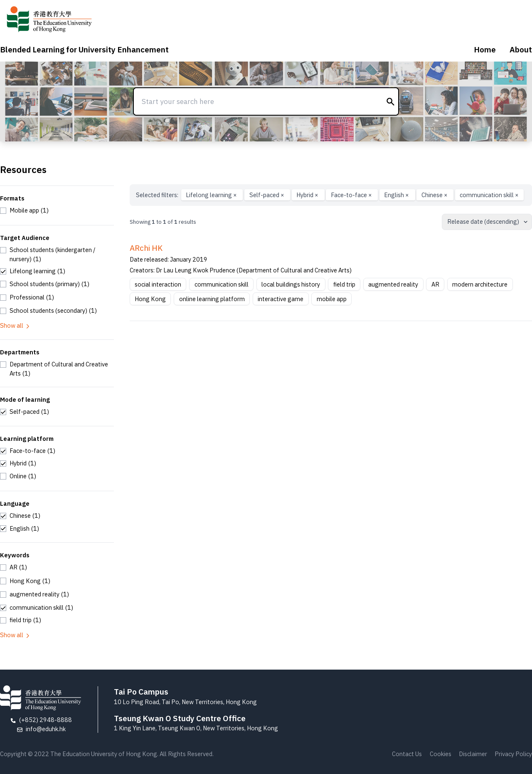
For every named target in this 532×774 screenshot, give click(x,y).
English (397, 195)
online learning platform (212, 299)
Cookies (441, 754)
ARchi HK (146, 248)
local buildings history (291, 284)
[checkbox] (24, 210)
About (521, 49)
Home (485, 49)
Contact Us (407, 754)
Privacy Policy (513, 754)
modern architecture (480, 284)
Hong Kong (150, 299)
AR (435, 284)
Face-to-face (352, 195)
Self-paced (267, 195)
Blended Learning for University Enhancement (84, 49)
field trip (344, 284)
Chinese (435, 195)
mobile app (332, 299)
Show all (15, 325)
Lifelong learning (212, 195)
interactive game (281, 299)
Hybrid (308, 195)
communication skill (489, 195)
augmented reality (393, 284)
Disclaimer (473, 754)
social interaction (158, 284)
